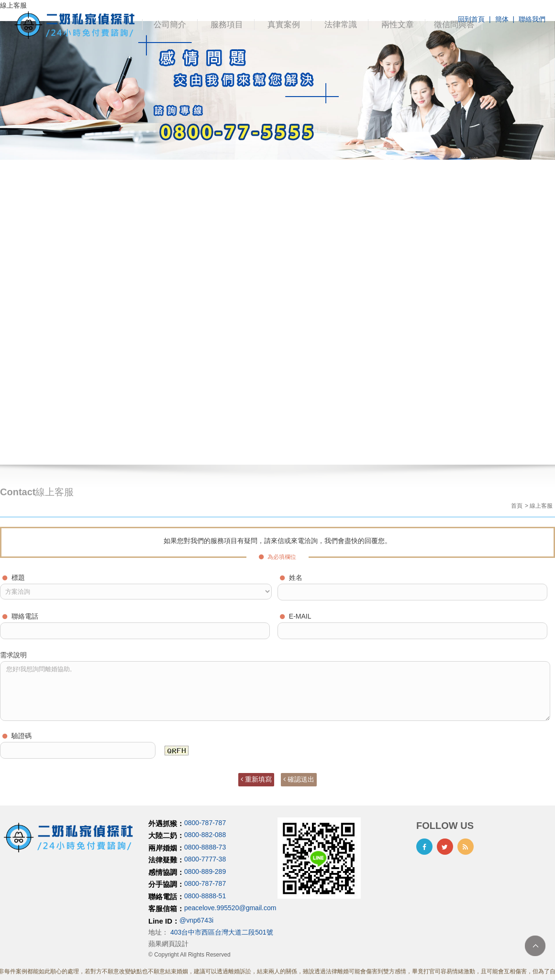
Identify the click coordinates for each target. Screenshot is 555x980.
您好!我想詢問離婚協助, (275, 691)
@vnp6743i (196, 920)
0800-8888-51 (205, 896)
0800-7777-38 (205, 860)
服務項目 (227, 25)
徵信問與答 (454, 25)
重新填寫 (256, 779)
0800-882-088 (205, 835)
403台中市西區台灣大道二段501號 (222, 932)
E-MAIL (296, 616)
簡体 (502, 19)
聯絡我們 (532, 19)
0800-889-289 (205, 871)
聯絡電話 (20, 616)
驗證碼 (17, 736)
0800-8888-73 (205, 847)
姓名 (291, 577)
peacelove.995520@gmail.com (230, 908)
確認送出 (299, 779)
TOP (535, 946)
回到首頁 (471, 19)
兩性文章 (398, 25)
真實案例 (284, 25)
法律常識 (341, 25)
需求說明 (13, 655)
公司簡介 (170, 25)
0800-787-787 (205, 823)
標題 (14, 577)
